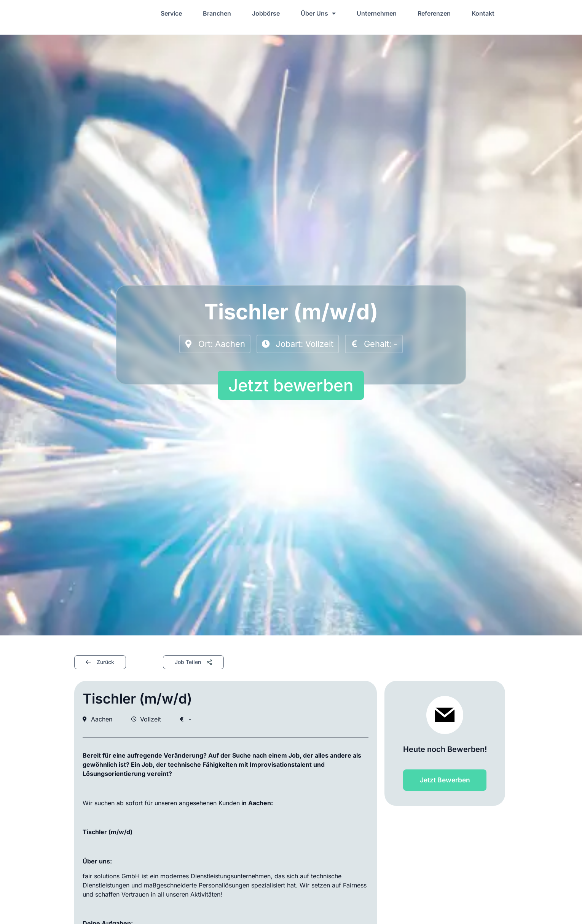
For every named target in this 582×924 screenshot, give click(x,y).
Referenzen (434, 13)
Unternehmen (377, 13)
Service (171, 13)
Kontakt (483, 13)
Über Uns (318, 13)
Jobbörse (266, 13)
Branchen (217, 13)
